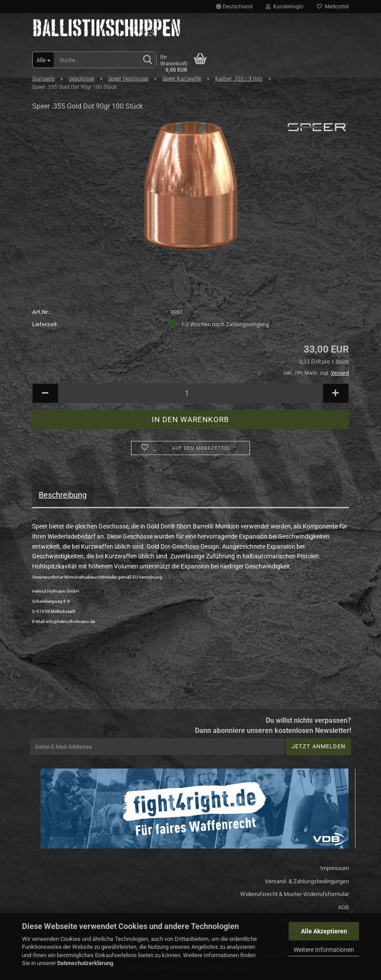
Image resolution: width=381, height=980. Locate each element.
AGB (343, 907)
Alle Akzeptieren (324, 931)
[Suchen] (148, 60)
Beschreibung (63, 495)
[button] (234, 7)
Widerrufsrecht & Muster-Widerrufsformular (295, 894)
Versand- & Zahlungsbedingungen (307, 881)
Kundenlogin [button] (285, 7)
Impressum (335, 868)
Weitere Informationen (324, 950)
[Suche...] (43, 60)
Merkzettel (333, 7)
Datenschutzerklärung (85, 963)
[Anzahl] (190, 393)
